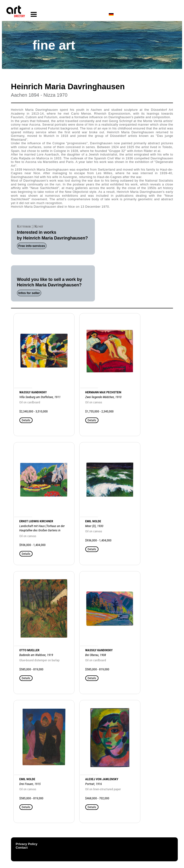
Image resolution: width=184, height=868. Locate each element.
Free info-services (32, 246)
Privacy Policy (27, 844)
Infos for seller (29, 293)
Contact (22, 848)
